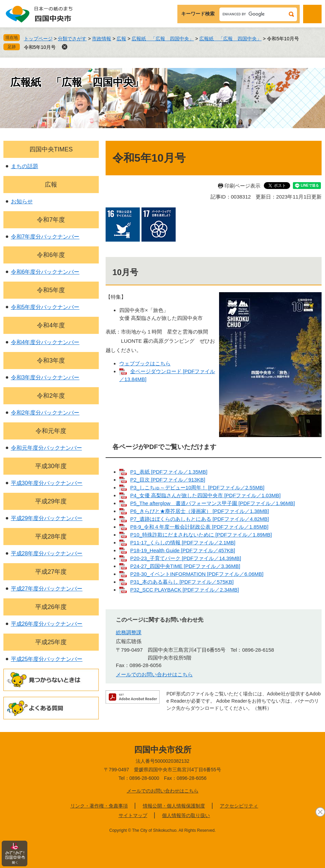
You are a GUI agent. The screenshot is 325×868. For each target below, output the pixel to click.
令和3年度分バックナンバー (45, 377)
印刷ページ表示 (242, 186)
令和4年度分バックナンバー (45, 342)
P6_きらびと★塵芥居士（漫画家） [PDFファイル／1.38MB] (200, 511)
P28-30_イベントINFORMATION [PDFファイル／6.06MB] (197, 574)
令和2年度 (51, 396)
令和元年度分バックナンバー (46, 448)
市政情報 (101, 39)
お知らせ (22, 201)
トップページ (38, 39)
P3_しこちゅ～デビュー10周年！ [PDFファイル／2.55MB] (197, 487)
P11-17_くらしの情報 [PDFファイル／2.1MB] (183, 542)
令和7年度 (51, 220)
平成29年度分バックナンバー (47, 518)
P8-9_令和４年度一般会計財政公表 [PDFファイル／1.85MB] (199, 527)
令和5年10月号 (40, 47)
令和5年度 (51, 290)
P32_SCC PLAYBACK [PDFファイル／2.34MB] (185, 590)
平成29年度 (51, 501)
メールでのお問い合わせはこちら (154, 674)
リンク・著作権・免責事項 (99, 806)
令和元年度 (51, 431)
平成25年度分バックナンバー (47, 659)
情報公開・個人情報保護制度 (174, 806)
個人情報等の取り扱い (186, 815)
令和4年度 (51, 325)
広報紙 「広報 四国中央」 (163, 39)
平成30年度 (51, 466)
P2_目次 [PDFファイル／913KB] (168, 480)
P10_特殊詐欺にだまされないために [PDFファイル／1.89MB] (201, 535)
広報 (121, 39)
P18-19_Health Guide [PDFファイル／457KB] (183, 550)
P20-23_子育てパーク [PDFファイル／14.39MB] (186, 558)
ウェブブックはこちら (145, 363)
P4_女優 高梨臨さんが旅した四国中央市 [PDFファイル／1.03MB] (205, 495)
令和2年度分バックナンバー (45, 413)
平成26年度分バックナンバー (47, 624)
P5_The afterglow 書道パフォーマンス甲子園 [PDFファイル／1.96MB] (213, 503)
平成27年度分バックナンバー (47, 589)
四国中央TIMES (51, 149)
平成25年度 (51, 642)
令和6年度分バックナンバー (45, 272)
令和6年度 (51, 255)
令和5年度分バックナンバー (45, 307)
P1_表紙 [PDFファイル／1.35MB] (169, 472)
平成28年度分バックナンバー (47, 553)
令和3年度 (51, 361)
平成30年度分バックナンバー (47, 483)
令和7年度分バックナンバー (45, 237)
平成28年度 (51, 537)
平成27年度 (51, 572)
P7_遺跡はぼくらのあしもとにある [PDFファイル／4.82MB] (200, 519)
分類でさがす (72, 39)
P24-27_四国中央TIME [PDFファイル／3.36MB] (185, 566)
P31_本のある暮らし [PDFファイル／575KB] (182, 582)
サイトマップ (133, 815)
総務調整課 (129, 632)
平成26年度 (51, 607)
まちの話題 (25, 166)
